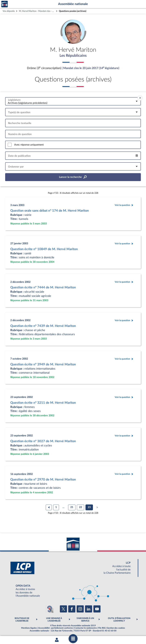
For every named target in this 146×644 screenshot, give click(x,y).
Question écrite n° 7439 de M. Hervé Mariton (43, 326)
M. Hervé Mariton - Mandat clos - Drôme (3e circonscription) (37, 11)
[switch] (10, 145)
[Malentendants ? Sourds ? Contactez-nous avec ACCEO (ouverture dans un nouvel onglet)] (50, 609)
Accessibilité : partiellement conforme (56, 628)
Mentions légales (29, 628)
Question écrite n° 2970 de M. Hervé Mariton (43, 480)
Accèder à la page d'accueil (5, 4)
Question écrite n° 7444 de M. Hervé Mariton (43, 288)
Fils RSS (102, 628)
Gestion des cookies (116, 628)
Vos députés (9, 11)
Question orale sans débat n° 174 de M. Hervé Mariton (50, 211)
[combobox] (73, 101)
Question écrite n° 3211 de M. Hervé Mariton (43, 403)
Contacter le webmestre (86, 628)
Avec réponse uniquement (29, 145)
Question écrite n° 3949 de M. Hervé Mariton (43, 365)
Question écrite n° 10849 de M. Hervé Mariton (44, 249)
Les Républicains (73, 56)
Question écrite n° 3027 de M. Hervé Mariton (43, 441)
